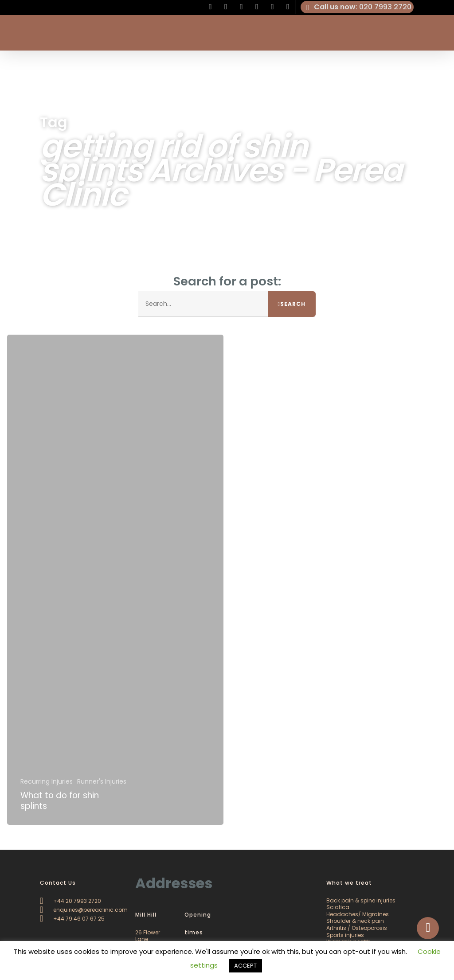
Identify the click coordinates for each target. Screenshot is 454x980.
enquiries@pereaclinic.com (84, 910)
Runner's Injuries (102, 782)
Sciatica (338, 907)
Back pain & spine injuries (361, 900)
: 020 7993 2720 (357, 7)
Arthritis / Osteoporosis (357, 928)
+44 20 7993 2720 (70, 901)
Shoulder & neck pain (355, 921)
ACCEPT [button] (245, 966)
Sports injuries (345, 935)
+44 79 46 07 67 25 (72, 919)
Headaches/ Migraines (358, 914)
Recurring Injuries (47, 782)
